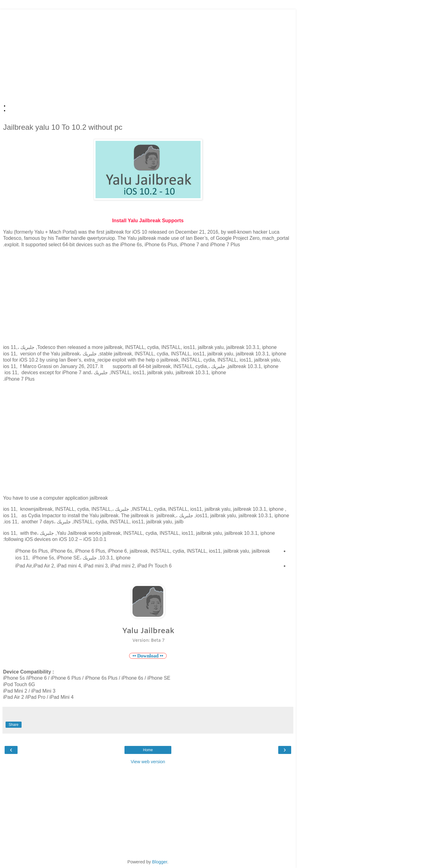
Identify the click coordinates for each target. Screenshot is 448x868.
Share (14, 725)
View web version (148, 762)
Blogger (160, 862)
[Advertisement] (148, 52)
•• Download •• (148, 656)
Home (148, 750)
